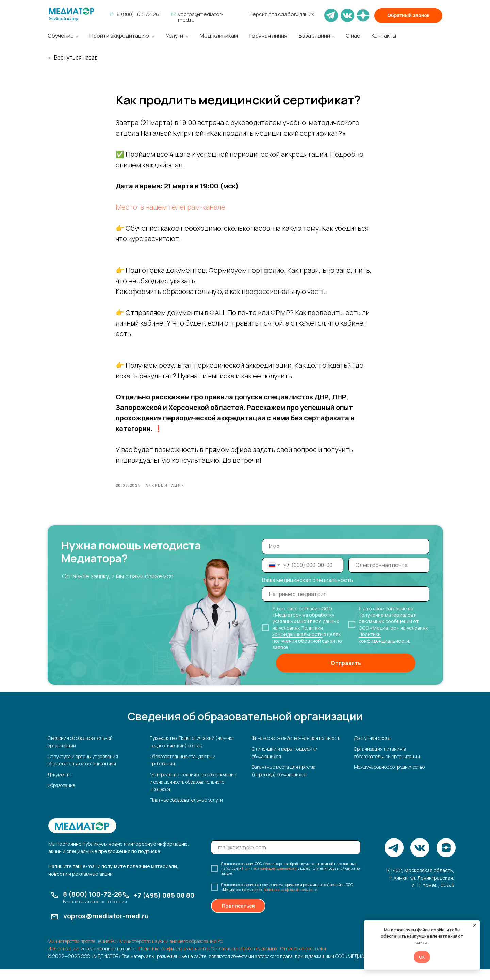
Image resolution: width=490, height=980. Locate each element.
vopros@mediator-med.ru (201, 17)
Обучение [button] (61, 36)
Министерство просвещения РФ (82, 952)
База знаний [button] (314, 36)
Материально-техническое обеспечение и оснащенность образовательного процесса (193, 793)
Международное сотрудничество (389, 778)
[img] (71, 14)
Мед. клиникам (219, 36)
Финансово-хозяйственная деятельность (296, 749)
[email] (389, 576)
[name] (346, 557)
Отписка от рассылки (303, 959)
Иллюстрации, (64, 959)
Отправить (346, 674)
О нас (353, 36)
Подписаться (238, 917)
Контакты (384, 36)
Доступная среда (372, 749)
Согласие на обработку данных (244, 959)
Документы (60, 785)
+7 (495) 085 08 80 (164, 906)
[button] (408, 16)
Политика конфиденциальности (173, 959)
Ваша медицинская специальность (308, 591)
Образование (61, 796)
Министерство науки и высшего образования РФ (171, 952)
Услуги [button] (175, 36)
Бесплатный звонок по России (95, 912)
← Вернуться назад (72, 58)
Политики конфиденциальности (298, 642)
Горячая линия (268, 36)
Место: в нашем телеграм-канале (170, 212)
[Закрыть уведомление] (475, 925)
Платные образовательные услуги (186, 811)
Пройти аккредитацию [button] (120, 36)
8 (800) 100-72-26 (138, 14)
